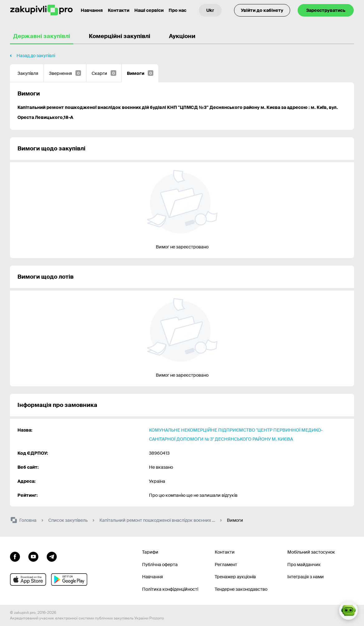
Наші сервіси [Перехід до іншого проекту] (149, 10)
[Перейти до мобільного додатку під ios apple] (28, 580)
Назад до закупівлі (36, 56)
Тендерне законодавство (241, 589)
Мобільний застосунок (311, 552)
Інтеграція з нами (306, 577)
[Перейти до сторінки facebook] (15, 556)
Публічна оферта (160, 565)
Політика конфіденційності (170, 589)
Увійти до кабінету (262, 10)
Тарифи (150, 552)
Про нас (177, 10)
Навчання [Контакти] (92, 10)
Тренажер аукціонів (235, 577)
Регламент (226, 565)
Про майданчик (304, 565)
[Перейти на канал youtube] (33, 556)
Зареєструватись (326, 10)
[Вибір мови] (210, 10)
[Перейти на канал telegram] (52, 556)
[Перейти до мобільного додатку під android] (69, 580)
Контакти (119, 10)
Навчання (153, 577)
